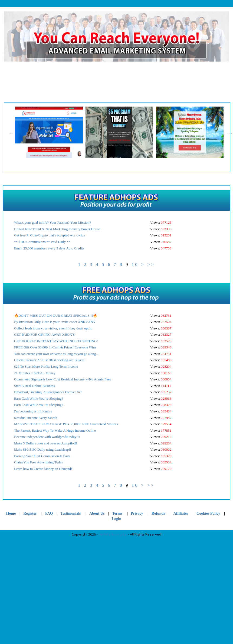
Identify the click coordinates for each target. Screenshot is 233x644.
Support (102, 82)
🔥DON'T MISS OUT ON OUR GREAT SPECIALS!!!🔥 (56, 315)
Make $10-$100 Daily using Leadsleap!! (43, 449)
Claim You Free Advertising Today (39, 462)
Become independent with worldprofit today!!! (47, 437)
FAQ (49, 513)
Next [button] (230, 133)
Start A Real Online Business (35, 386)
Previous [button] (11, 133)
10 (135, 265)
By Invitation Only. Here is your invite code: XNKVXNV (55, 322)
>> (151, 265)
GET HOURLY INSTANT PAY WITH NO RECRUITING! (56, 341)
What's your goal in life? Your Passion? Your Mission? (52, 222)
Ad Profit (202, 82)
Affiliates (181, 513)
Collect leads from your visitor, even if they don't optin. (53, 328)
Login (169, 82)
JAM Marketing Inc (113, 534)
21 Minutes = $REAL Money (35, 373)
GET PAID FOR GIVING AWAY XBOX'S (44, 334)
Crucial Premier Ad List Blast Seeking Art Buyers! (50, 360)
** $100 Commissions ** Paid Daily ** (42, 242)
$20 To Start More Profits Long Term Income (46, 366)
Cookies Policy (135, 74)
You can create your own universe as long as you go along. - (56, 354)
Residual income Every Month (36, 418)
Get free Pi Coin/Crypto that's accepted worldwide (50, 235)
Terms (117, 513)
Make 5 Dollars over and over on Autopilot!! (46, 443)
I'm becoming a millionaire (33, 411)
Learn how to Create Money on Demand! (43, 469)
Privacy (137, 513)
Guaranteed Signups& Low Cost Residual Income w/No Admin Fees (63, 379)
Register (69, 82)
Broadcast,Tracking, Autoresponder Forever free (48, 392)
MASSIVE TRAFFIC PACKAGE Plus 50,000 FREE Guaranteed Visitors (66, 424)
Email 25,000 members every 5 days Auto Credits (49, 248)
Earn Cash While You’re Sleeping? (39, 398)
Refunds (158, 513)
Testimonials (71, 513)
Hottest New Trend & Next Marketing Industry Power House (57, 229)
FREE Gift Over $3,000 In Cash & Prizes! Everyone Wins (55, 347)
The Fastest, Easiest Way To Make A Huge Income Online (55, 430)
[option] (50, 132)
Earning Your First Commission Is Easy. (42, 456)
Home (35, 82)
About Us (97, 513)
